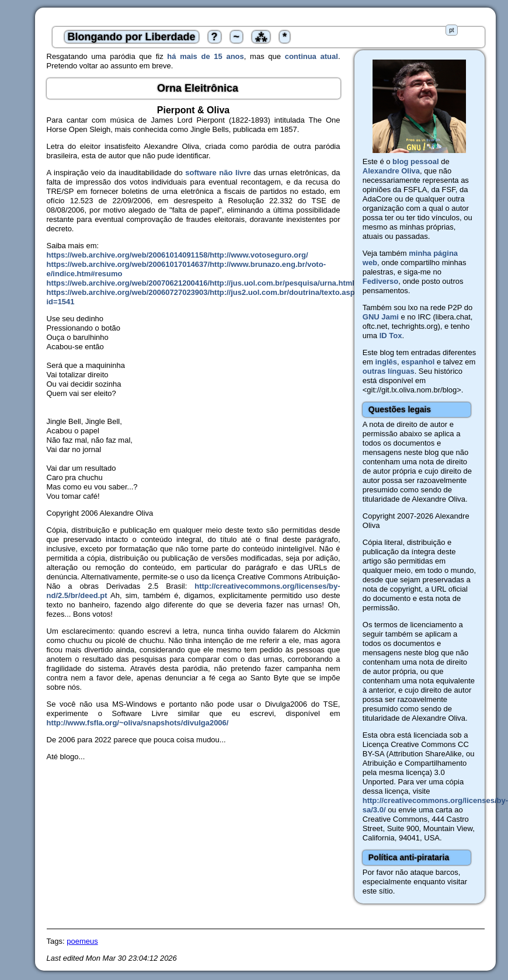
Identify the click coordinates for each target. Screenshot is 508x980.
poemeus (82, 941)
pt (451, 30)
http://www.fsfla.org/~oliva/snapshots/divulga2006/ (138, 723)
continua (301, 56)
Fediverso (380, 281)
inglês (386, 362)
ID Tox (391, 336)
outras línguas (389, 371)
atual (329, 56)
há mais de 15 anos (205, 56)
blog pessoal (415, 161)
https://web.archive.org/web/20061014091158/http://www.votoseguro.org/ (178, 255)
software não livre (218, 173)
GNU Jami (381, 317)
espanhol (418, 362)
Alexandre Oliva (391, 171)
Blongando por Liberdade (132, 37)
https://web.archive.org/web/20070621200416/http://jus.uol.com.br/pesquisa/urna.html (201, 283)
